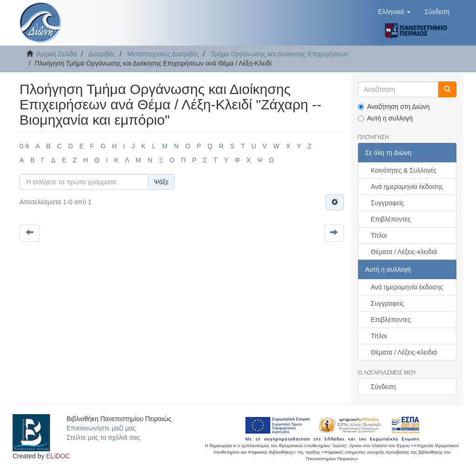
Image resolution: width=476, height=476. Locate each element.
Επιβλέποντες (391, 219)
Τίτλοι (379, 235)
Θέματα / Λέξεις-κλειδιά (404, 252)
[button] (394, 12)
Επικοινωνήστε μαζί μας (101, 428)
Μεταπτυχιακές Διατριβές (163, 54)
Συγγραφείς (388, 203)
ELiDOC (58, 456)
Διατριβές (102, 54)
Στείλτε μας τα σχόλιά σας (103, 437)
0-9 (24, 146)
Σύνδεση (383, 387)
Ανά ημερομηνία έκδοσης (407, 187)
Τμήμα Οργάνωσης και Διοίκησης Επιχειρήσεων (279, 54)
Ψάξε (161, 182)
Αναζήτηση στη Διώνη (394, 107)
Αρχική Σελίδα (56, 54)
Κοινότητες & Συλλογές (404, 170)
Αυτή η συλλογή (386, 118)
